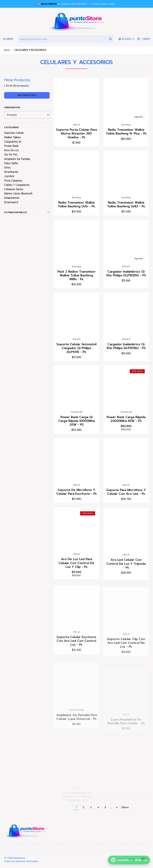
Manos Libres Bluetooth (18, 194)
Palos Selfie (11, 163)
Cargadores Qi (13, 142)
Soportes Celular (14, 133)
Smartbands (11, 172)
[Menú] (8, 39)
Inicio (7, 50)
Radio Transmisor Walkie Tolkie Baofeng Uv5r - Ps (76, 215)
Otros (7, 168)
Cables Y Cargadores (17, 185)
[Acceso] (127, 39)
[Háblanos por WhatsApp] (129, 861)
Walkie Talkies (12, 137)
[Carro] (144, 39)
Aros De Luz (11, 150)
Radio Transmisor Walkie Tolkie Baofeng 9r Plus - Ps (126, 132)
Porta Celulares (13, 181)
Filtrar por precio (27, 212)
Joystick (9, 176)
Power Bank (11, 146)
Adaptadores (12, 198)
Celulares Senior (14, 189)
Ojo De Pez (11, 155)
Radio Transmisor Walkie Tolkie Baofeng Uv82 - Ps (126, 219)
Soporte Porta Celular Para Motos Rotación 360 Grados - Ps (76, 133)
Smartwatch (11, 202)
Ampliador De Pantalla (17, 159)
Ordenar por (12, 107)
